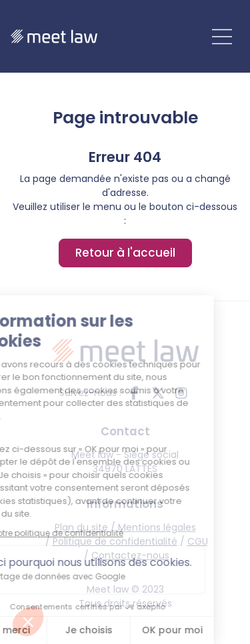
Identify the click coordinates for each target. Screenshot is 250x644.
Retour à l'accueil (125, 253)
